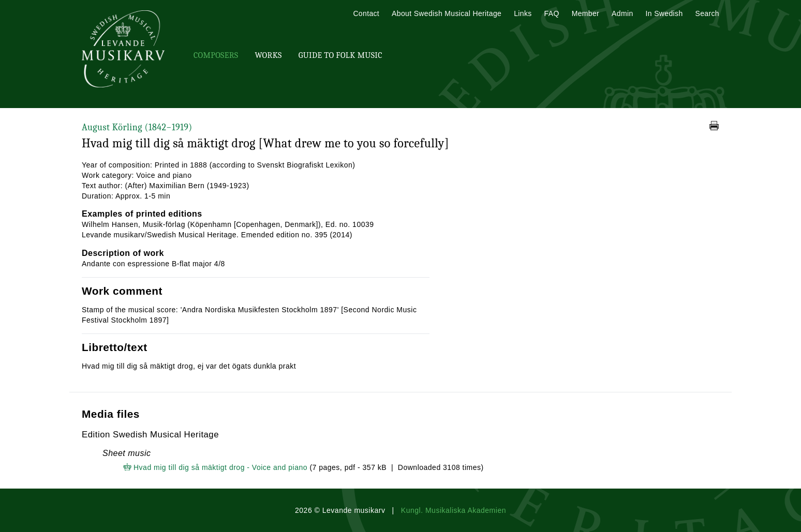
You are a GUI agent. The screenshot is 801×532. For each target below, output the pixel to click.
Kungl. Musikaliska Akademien (454, 510)
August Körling (137, 127)
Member (585, 13)
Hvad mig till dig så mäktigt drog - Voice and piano (220, 467)
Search (707, 13)
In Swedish (664, 13)
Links (523, 13)
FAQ (552, 13)
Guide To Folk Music (340, 55)
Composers (216, 55)
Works (268, 55)
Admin (622, 13)
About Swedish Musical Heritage (447, 13)
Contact (366, 13)
